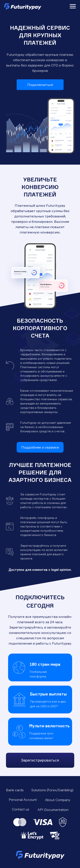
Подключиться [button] (40, 85)
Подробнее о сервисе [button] (40, 447)
